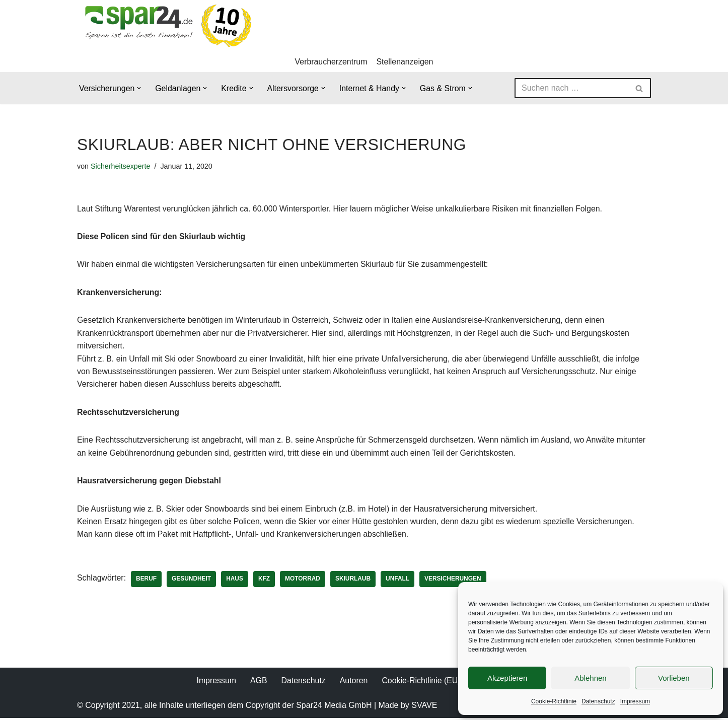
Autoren (353, 682)
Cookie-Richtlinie (554, 701)
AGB (258, 682)
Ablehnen (590, 678)
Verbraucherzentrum (331, 62)
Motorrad (304, 581)
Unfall (399, 581)
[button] (139, 89)
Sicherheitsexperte (121, 166)
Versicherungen (455, 581)
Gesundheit (192, 581)
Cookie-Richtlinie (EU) (421, 682)
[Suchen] (571, 89)
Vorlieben (674, 678)
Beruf (147, 581)
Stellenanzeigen (405, 62)
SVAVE (424, 707)
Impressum (635, 701)
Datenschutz (598, 701)
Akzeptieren (507, 678)
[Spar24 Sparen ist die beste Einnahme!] (165, 25)
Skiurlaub (355, 581)
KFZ (265, 581)
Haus (236, 581)
